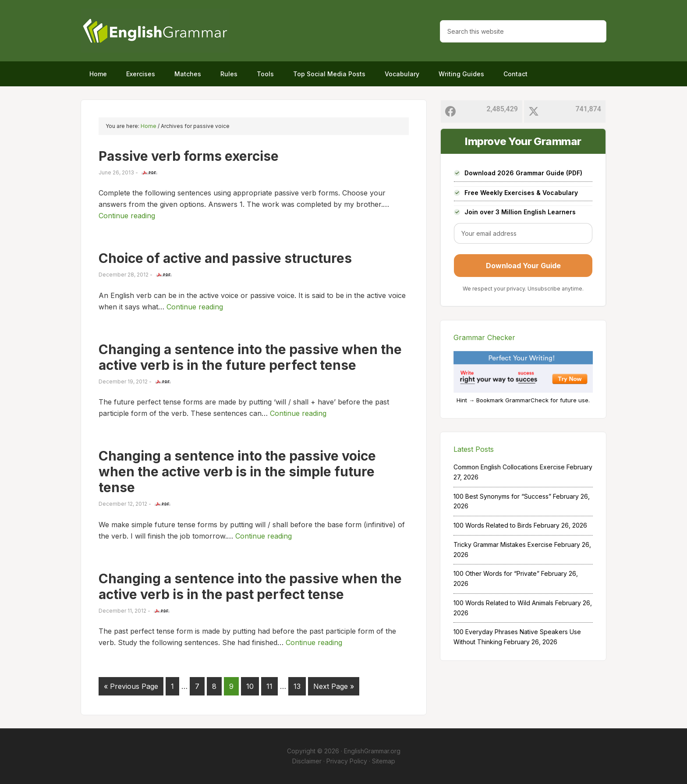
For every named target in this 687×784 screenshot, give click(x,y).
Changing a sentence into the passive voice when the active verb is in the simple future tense (237, 472)
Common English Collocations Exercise (509, 467)
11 (269, 686)
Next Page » (334, 686)
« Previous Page (131, 686)
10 (250, 686)
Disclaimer (307, 761)
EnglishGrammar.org (372, 751)
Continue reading (127, 216)
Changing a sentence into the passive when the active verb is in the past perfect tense (250, 586)
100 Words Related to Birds (493, 525)
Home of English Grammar (155, 31)
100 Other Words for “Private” (496, 573)
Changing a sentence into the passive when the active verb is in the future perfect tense (250, 357)
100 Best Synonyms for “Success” (502, 496)
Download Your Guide (523, 266)
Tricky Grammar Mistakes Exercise (503, 545)
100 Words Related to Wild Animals (503, 603)
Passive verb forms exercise (189, 156)
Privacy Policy (347, 761)
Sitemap (384, 761)
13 (297, 686)
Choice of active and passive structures (225, 258)
